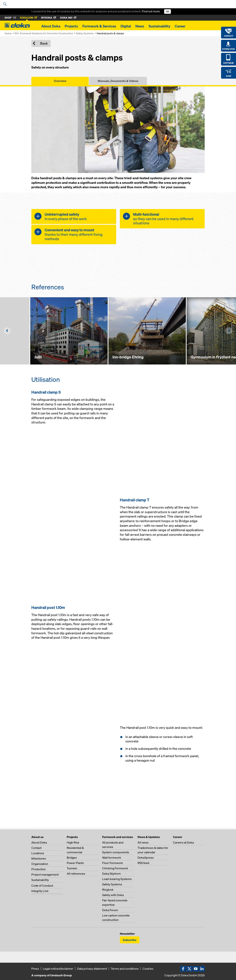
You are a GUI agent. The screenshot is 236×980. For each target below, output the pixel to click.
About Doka (51, 26)
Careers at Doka (183, 842)
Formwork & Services (99, 26)
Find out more (151, 11)
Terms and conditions (125, 969)
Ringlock (108, 890)
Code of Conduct (42, 886)
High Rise (73, 842)
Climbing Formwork (115, 868)
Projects (71, 26)
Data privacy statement (92, 969)
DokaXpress (146, 858)
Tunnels (72, 868)
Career (180, 26)
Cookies (148, 969)
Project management (45, 874)
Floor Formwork (113, 863)
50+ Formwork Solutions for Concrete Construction (44, 33)
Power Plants (75, 863)
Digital (126, 26)
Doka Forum (110, 910)
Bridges (72, 858)
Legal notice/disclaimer (58, 969)
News (140, 26)
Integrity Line (40, 891)
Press (35, 969)
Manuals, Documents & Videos (118, 81)
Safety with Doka (113, 895)
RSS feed (143, 863)
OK (168, 12)
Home (8, 33)
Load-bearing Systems (117, 879)
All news (143, 842)
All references (76, 874)
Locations (38, 853)
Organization (40, 864)
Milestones (39, 858)
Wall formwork (112, 858)
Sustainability (159, 26)
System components (116, 852)
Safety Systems (85, 33)
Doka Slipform (111, 874)
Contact (36, 848)
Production (39, 869)
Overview (60, 81)
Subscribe (130, 940)
